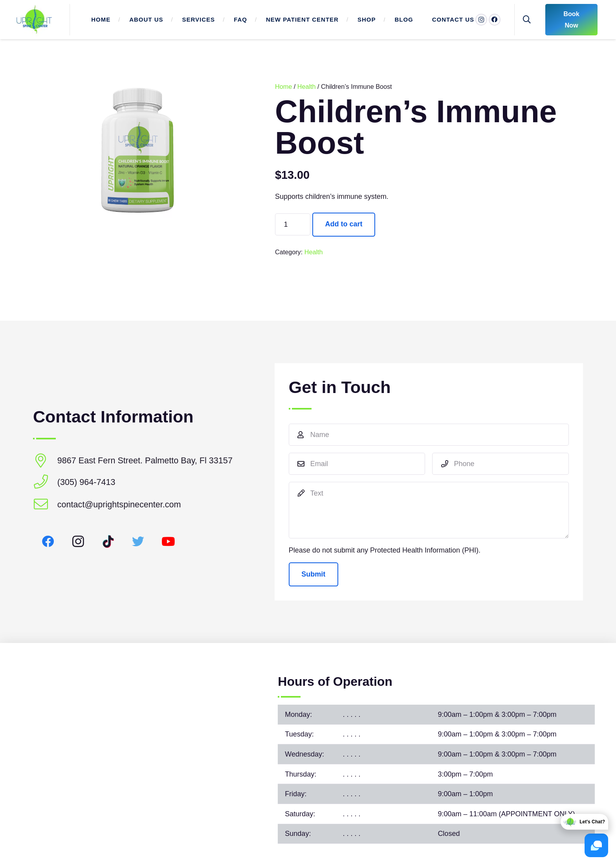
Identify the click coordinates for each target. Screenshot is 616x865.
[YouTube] (168, 542)
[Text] (429, 510)
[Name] (429, 435)
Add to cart (344, 224)
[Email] (357, 464)
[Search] (527, 20)
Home (283, 86)
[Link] (34, 20)
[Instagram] (78, 542)
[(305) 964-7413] (45, 482)
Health (307, 86)
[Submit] (313, 574)
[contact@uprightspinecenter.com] (45, 505)
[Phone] (500, 464)
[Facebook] (495, 20)
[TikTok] (108, 542)
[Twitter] (138, 542)
